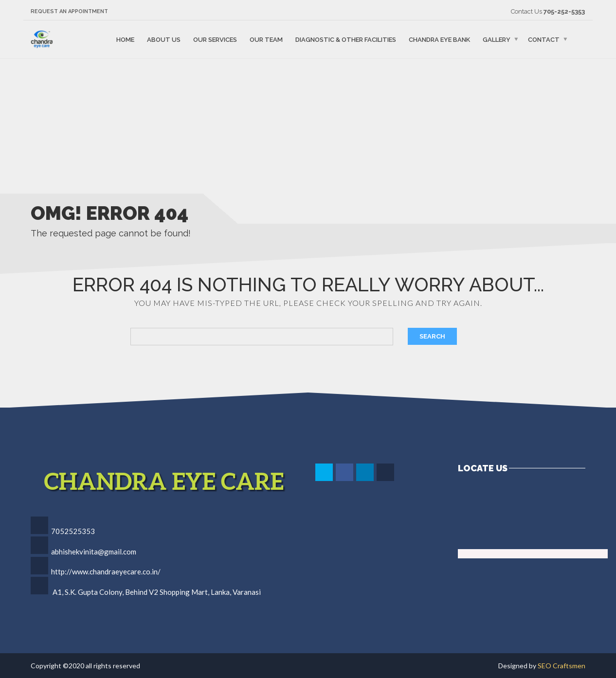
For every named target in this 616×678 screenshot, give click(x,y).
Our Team (266, 39)
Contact (544, 39)
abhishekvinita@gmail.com (94, 552)
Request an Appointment (69, 11)
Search (432, 336)
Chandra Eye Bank (439, 39)
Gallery (497, 39)
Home (125, 39)
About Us (164, 39)
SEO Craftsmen (562, 666)
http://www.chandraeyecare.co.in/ (106, 571)
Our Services (215, 39)
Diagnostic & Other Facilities (346, 39)
